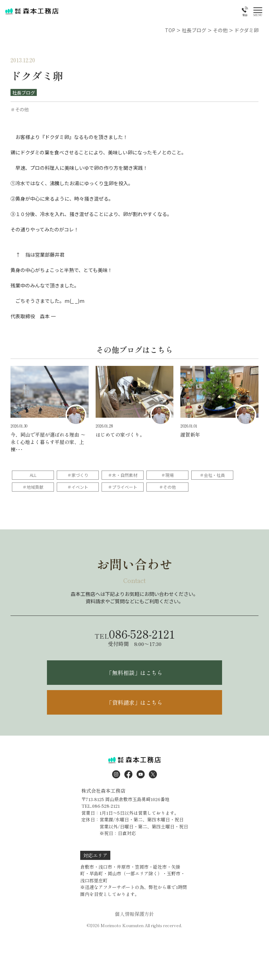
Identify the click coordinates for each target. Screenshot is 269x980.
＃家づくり (78, 475)
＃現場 (167, 475)
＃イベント (78, 487)
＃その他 (167, 487)
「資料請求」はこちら (134, 702)
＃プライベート (123, 487)
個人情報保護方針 (134, 914)
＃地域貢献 (33, 487)
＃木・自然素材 (123, 475)
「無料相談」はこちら (134, 673)
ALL (33, 475)
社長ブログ (24, 93)
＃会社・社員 (212, 475)
